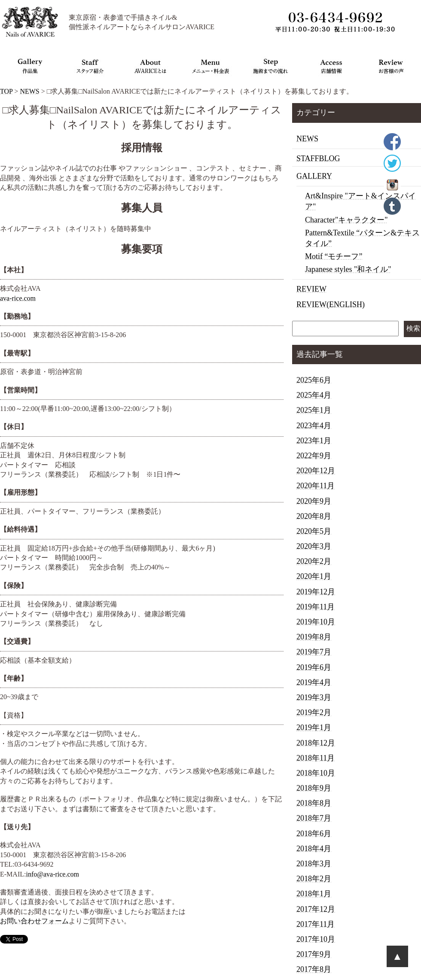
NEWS (29, 91)
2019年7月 (314, 652)
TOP (6, 91)
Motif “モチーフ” (334, 256)
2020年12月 (316, 471)
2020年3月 (314, 546)
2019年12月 (316, 592)
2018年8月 (314, 803)
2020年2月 (314, 561)
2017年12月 (316, 909)
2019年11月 (316, 607)
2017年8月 (314, 969)
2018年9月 (314, 788)
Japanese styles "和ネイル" (348, 269)
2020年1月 (314, 576)
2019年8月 (314, 637)
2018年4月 (314, 849)
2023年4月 (314, 426)
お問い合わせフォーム (34, 921)
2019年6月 (314, 667)
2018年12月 (316, 743)
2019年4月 (314, 682)
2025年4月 (314, 395)
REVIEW (311, 289)
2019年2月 (314, 712)
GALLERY (314, 176)
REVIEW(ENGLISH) (331, 304)
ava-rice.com (18, 298)
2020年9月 (314, 501)
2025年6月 (314, 380)
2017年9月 (314, 954)
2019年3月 (314, 697)
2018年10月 (316, 773)
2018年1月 (314, 894)
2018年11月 (316, 758)
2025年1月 (314, 410)
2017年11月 (316, 924)
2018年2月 (314, 879)
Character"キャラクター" (346, 220)
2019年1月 (314, 727)
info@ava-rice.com (52, 874)
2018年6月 (314, 834)
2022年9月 (314, 456)
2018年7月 (314, 818)
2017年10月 (316, 939)
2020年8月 (314, 516)
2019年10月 (316, 622)
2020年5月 (314, 531)
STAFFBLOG (318, 158)
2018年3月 (314, 864)
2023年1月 (314, 441)
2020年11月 (316, 486)
